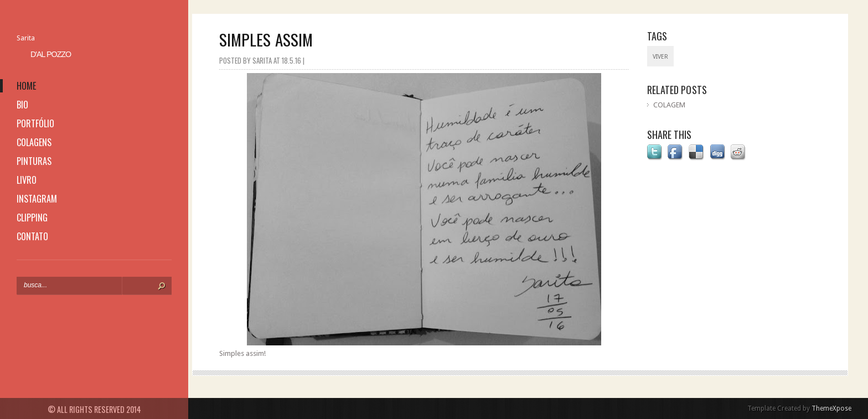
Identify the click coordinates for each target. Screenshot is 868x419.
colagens (34, 142)
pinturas (34, 161)
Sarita (26, 38)
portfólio (35, 123)
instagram (37, 199)
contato (32, 236)
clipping (32, 218)
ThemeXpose (831, 408)
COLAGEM (669, 105)
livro (27, 180)
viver (660, 57)
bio (22, 105)
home (26, 86)
